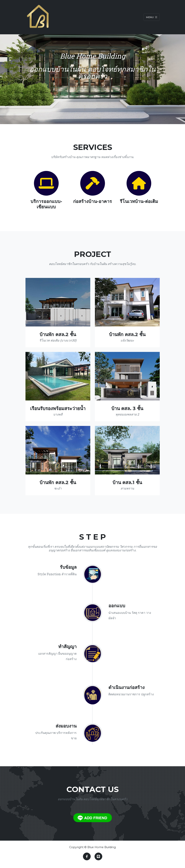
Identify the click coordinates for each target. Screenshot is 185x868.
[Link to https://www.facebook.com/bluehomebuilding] (87, 856)
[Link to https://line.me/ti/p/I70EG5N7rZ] (98, 856)
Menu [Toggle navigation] (152, 17)
